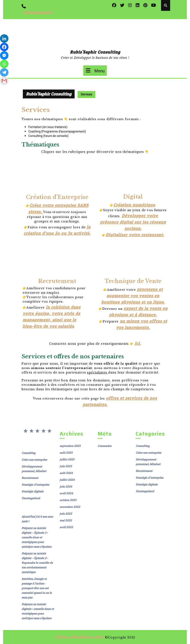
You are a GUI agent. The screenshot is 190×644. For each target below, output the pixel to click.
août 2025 (66, 453)
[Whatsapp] (4, 64)
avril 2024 (66, 493)
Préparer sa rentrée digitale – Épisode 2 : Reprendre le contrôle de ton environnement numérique (37, 563)
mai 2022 (66, 520)
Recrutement (30, 478)
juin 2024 (66, 486)
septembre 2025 (70, 446)
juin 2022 (66, 514)
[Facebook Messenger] (4, 55)
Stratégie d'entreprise (35, 485)
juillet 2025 (67, 459)
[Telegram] (4, 72)
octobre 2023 (68, 500)
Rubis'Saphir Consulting (95, 52)
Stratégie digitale (33, 491)
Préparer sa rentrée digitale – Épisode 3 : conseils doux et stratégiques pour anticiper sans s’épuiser (36, 537)
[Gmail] (4, 81)
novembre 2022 (70, 507)
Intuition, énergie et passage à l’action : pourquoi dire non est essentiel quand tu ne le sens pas (37, 588)
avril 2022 (66, 527)
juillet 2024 (67, 480)
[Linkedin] (4, 39)
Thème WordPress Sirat (79, 637)
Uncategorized (31, 498)
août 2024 (66, 473)
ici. (138, 343)
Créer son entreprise (34, 460)
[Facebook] (4, 47)
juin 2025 (66, 466)
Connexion (105, 446)
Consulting (28, 453)
